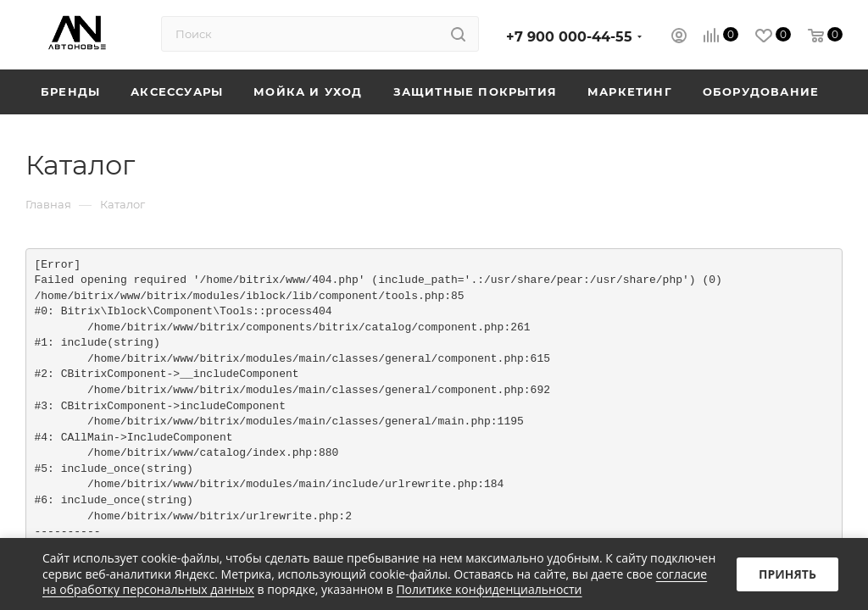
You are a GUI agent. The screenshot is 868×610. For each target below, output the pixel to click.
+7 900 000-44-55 (569, 37)
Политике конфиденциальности (489, 589)
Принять (787, 574)
